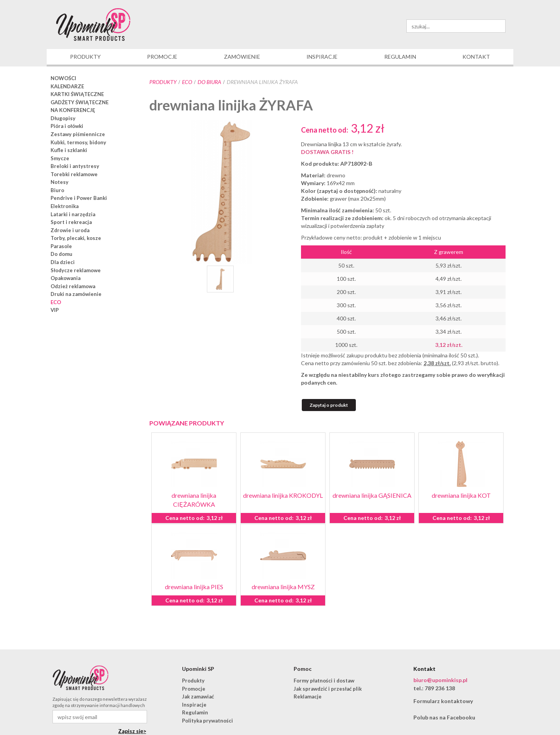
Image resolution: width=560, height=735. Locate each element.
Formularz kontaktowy (443, 701)
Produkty (163, 82)
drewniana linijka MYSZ (283, 587)
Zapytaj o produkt (329, 405)
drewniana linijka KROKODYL (283, 495)
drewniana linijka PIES (194, 587)
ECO (187, 82)
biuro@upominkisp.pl (440, 680)
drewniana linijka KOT (461, 495)
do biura (209, 82)
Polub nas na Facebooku (444, 717)
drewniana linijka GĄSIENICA (372, 495)
